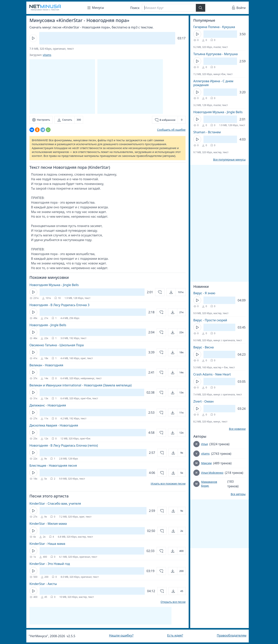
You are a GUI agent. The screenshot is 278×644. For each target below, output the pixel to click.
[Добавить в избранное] (169, 120)
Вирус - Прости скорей (210, 320)
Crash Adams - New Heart (212, 374)
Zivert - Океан (203, 401)
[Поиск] (169, 8)
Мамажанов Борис (209, 484)
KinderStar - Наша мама (47, 544)
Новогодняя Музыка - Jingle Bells (54, 285)
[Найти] (201, 8)
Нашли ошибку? (121, 635)
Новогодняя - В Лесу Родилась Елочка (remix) (64, 445)
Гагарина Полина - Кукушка (214, 27)
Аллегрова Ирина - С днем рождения (213, 83)
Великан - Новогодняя (46, 365)
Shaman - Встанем (207, 132)
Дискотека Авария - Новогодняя (54, 425)
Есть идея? (175, 635)
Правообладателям (232, 635)
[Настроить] (41, 120)
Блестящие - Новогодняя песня (53, 466)
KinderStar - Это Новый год (50, 564)
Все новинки (237, 429)
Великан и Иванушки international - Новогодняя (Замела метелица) (81, 385)
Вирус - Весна (203, 347)
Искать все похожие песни (168, 484)
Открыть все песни (173, 602)
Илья (204, 444)
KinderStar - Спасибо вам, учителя (55, 504)
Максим (206, 463)
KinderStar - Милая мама (48, 524)
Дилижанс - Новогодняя (48, 405)
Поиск (135, 8)
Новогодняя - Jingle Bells (48, 325)
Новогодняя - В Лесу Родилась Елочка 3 (59, 305)
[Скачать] (69, 120)
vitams (47, 55)
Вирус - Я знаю (204, 293)
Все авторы (238, 494)
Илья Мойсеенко (212, 473)
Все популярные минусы (229, 160)
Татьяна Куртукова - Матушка (215, 54)
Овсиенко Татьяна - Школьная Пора (57, 345)
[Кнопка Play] (33, 38)
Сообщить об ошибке (171, 130)
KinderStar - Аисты (43, 584)
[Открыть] (176, 292)
